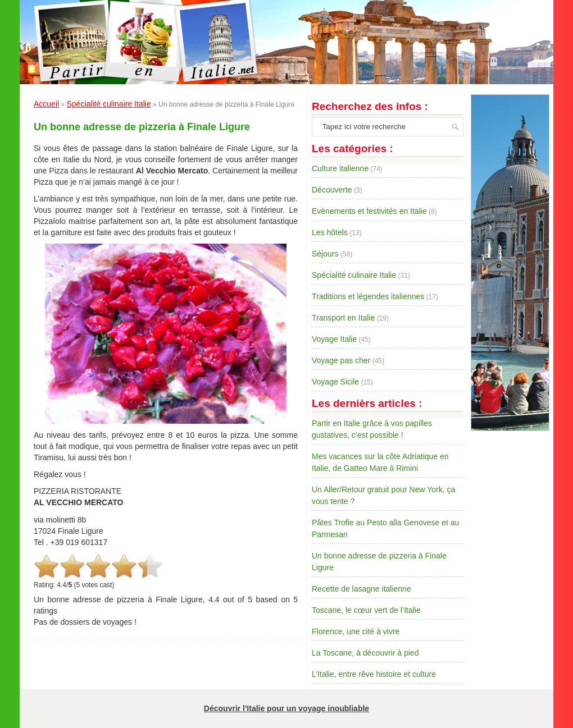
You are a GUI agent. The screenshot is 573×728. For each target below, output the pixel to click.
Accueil (46, 104)
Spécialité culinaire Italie (108, 104)
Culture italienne (340, 168)
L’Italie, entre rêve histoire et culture (374, 674)
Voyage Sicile (335, 382)
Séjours (325, 254)
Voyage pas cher (341, 360)
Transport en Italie (343, 318)
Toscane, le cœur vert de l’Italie (366, 610)
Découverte (332, 190)
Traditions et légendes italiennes (368, 296)
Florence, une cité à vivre (356, 631)
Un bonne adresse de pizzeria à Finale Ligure (142, 127)
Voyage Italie (334, 339)
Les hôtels (330, 232)
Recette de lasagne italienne (361, 589)
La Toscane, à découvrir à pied (365, 653)
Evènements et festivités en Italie (369, 211)
